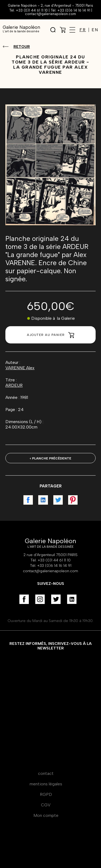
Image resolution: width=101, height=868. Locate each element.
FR (83, 30)
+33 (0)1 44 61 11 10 (32, 10)
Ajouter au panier (50, 335)
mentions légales (46, 784)
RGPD (46, 794)
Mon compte (46, 815)
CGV (46, 805)
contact (46, 773)
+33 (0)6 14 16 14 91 (74, 10)
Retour (22, 47)
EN (95, 30)
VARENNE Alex (20, 368)
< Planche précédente (50, 458)
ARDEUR (14, 385)
